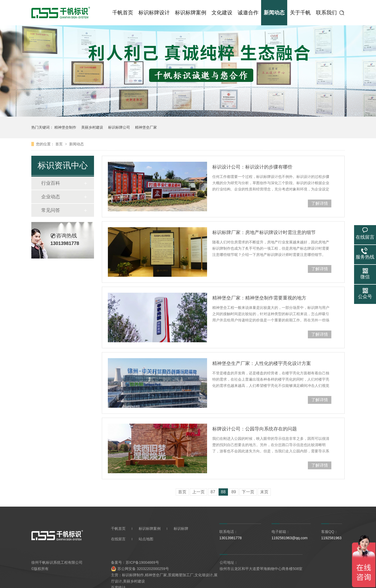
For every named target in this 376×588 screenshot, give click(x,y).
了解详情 (320, 203)
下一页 (248, 492)
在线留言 (118, 539)
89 (234, 492)
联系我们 (326, 13)
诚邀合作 (248, 13)
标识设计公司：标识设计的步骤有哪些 (252, 167)
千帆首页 (123, 13)
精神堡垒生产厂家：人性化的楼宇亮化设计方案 (262, 363)
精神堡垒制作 (65, 127)
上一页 (198, 492)
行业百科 (51, 183)
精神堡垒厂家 (146, 127)
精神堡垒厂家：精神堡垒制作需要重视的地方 (259, 298)
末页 (264, 492)
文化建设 (222, 13)
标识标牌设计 (154, 13)
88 (223, 492)
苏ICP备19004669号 (142, 562)
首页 (60, 144)
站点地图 (146, 539)
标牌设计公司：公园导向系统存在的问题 (255, 429)
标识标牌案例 (191, 13)
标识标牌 (181, 529)
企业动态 (51, 197)
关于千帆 (300, 13)
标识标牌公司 (119, 127)
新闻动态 (274, 13)
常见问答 (51, 210)
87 (213, 492)
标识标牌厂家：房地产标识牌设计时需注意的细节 (264, 232)
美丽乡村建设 (92, 127)
